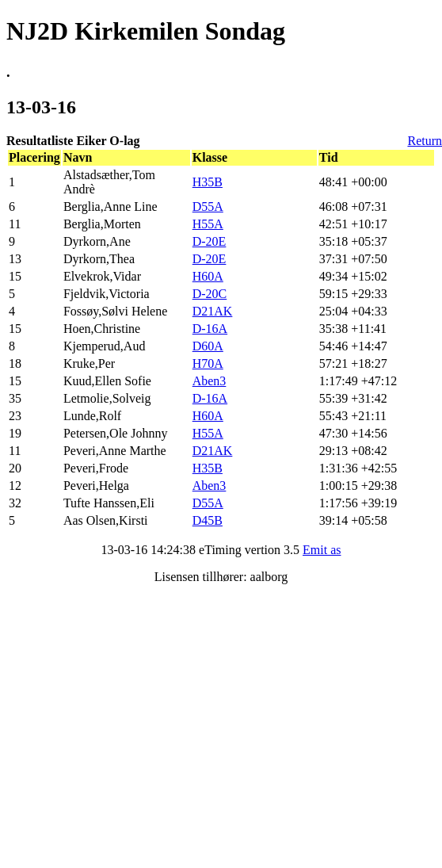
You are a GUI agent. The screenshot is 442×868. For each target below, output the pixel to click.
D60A (208, 346)
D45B (208, 520)
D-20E (210, 241)
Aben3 (210, 381)
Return (425, 141)
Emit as (322, 550)
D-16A (210, 329)
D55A (208, 206)
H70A (208, 363)
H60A (208, 276)
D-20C (210, 294)
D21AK (213, 311)
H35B (208, 182)
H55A (208, 224)
